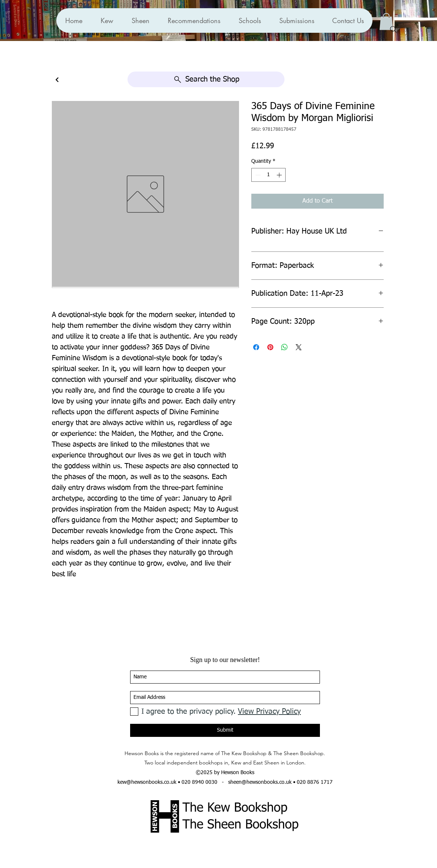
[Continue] (57, 80)
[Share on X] (299, 347)
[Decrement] (257, 175)
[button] (194, 20)
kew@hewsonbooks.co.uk (147, 782)
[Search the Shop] (206, 79)
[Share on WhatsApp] (284, 347)
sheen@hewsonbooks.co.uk (260, 782)
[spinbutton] (268, 175)
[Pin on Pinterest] (270, 347)
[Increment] (280, 175)
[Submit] (225, 730)
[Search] (393, 29)
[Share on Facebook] (256, 347)
